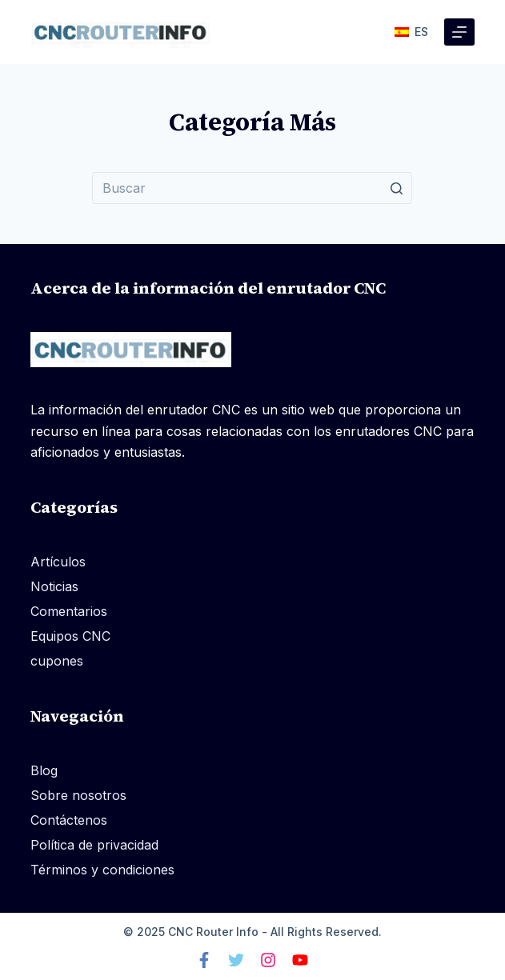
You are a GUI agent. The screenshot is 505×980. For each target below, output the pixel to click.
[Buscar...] (252, 188)
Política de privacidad (94, 845)
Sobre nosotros (78, 795)
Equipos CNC (70, 636)
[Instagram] (268, 960)
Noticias (54, 586)
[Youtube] (300, 960)
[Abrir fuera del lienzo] (459, 32)
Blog (44, 770)
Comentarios (69, 611)
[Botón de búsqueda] (396, 188)
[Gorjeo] (236, 960)
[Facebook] (204, 960)
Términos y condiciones (102, 870)
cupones (57, 661)
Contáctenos (69, 820)
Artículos (58, 562)
